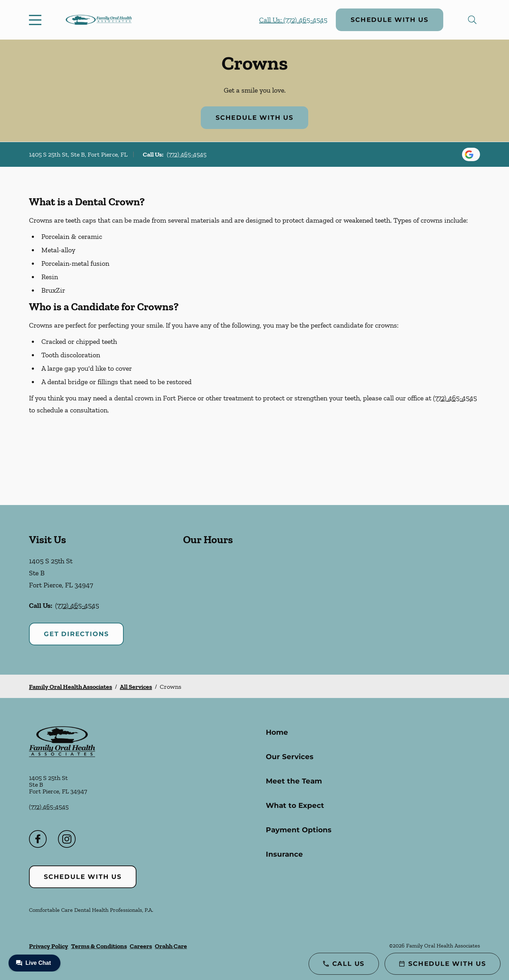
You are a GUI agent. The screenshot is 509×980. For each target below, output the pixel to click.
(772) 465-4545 (187, 154)
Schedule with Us (390, 20)
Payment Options (299, 830)
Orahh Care (171, 946)
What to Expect (295, 805)
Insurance (284, 854)
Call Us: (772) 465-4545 (293, 20)
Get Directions (76, 634)
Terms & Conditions (99, 946)
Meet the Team (294, 781)
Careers (141, 946)
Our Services (290, 757)
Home (277, 732)
